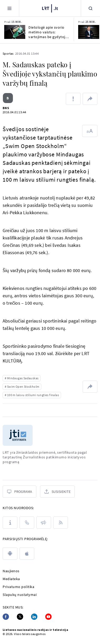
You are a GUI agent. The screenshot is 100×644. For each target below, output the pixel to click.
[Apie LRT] (10, 523)
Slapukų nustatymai (20, 595)
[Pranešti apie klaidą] (73, 99)
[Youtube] (48, 617)
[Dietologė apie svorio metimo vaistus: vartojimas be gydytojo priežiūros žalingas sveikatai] (15, 32)
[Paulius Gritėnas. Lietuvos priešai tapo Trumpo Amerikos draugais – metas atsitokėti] (89, 32)
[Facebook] (6, 617)
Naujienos (11, 571)
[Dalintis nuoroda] (90, 99)
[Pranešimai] (44, 523)
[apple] (27, 554)
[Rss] (61, 523)
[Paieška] (91, 8)
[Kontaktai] (27, 523)
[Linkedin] (34, 617)
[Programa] (19, 492)
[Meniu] (9, 8)
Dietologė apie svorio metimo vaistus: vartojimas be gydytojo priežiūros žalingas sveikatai (48, 32)
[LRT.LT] (50, 8)
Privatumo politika (18, 587)
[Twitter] (20, 617)
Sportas (8, 53)
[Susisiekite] (57, 492)
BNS (6, 108)
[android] (10, 554)
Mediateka (11, 579)
